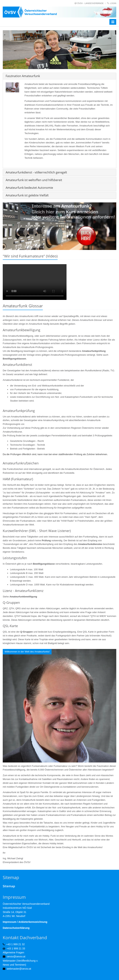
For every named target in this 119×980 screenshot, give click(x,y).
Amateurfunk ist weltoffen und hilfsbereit (34, 180)
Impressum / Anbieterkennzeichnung (25, 922)
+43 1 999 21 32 (15, 944)
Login (113, 3)
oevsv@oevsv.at (16, 956)
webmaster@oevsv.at (19, 969)
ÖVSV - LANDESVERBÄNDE (90, 3)
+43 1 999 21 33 (16, 948)
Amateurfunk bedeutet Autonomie (29, 188)
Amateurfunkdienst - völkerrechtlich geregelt (36, 172)
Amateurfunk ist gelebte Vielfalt (27, 195)
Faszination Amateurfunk (23, 76)
